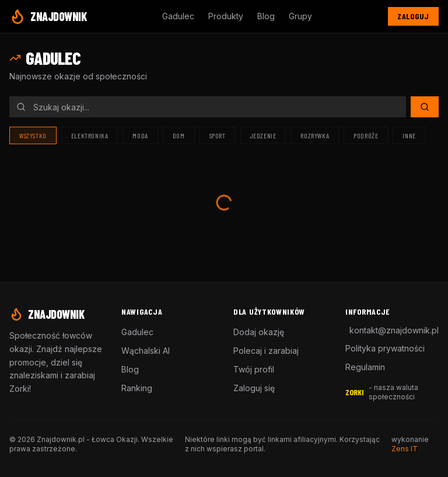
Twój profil (254, 369)
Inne (409, 135)
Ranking (137, 388)
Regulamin (365, 367)
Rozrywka (315, 135)
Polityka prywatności (385, 348)
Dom (179, 135)
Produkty (226, 16)
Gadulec (178, 16)
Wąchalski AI (146, 351)
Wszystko (33, 135)
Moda (140, 135)
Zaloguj (413, 16)
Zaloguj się (254, 388)
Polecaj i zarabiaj (266, 351)
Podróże (366, 135)
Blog (266, 16)
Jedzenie (263, 135)
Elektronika (90, 135)
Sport (218, 135)
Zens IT (405, 449)
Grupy (300, 16)
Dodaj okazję (259, 332)
